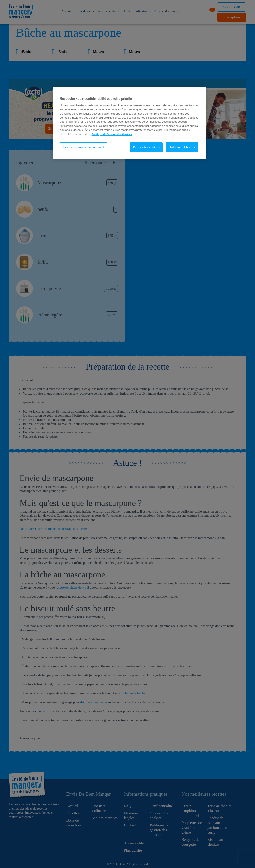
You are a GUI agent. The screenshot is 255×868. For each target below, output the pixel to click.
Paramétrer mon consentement (83, 147)
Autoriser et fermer (182, 147)
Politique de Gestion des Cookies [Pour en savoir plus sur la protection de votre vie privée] (112, 134)
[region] (129, 123)
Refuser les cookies (146, 147)
